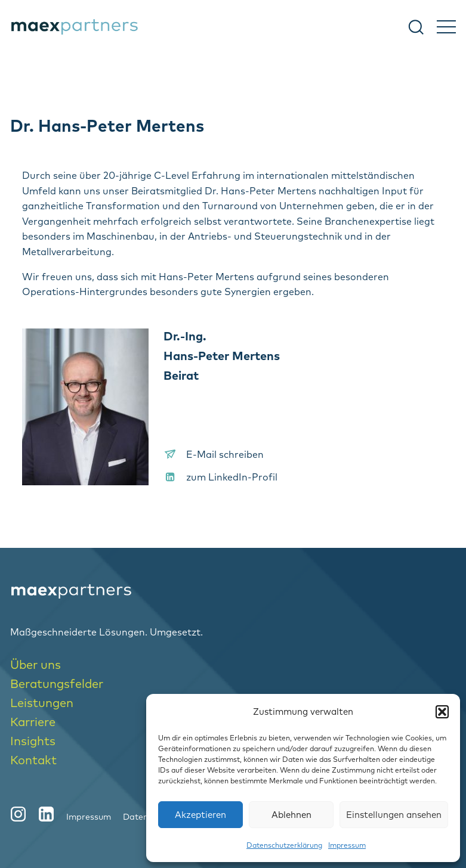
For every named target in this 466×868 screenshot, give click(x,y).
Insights (33, 741)
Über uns (36, 664)
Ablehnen (291, 815)
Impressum (347, 845)
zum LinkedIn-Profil (232, 477)
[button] (442, 712)
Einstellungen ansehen (394, 815)
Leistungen (42, 703)
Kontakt (33, 760)
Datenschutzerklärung (284, 845)
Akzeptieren (200, 815)
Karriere (33, 722)
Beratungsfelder (57, 683)
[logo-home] (233, 591)
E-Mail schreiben (225, 454)
